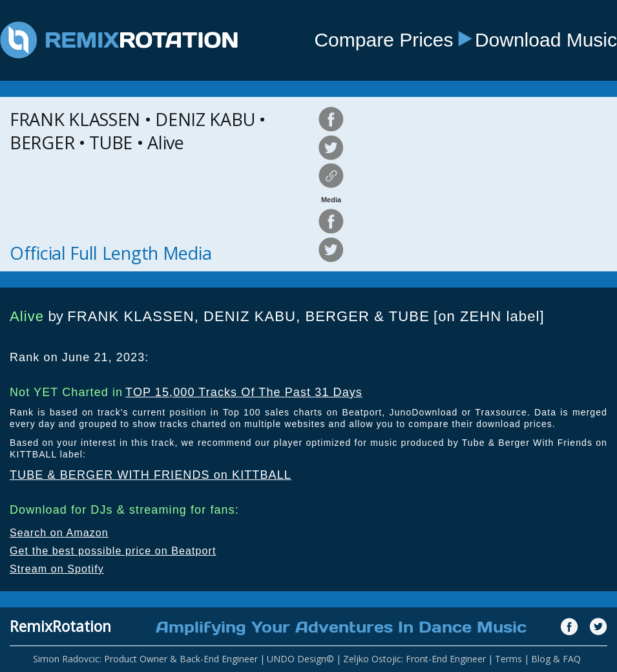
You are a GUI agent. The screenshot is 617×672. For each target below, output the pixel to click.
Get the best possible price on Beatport (113, 551)
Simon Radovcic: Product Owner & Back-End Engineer (145, 659)
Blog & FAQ (556, 659)
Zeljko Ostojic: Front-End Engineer (414, 659)
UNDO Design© (300, 659)
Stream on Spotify (57, 569)
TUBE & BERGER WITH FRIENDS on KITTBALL (151, 475)
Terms (508, 659)
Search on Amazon (59, 533)
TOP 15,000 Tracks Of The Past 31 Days (244, 392)
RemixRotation (60, 626)
